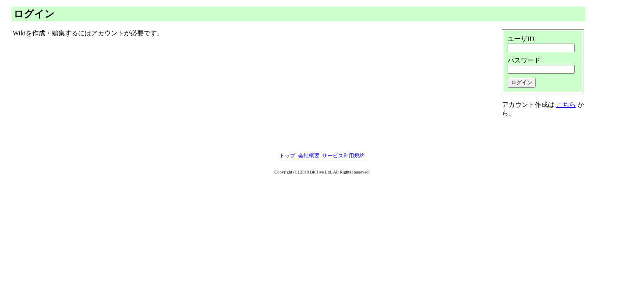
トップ (287, 156)
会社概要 (309, 156)
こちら (566, 105)
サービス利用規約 (343, 156)
